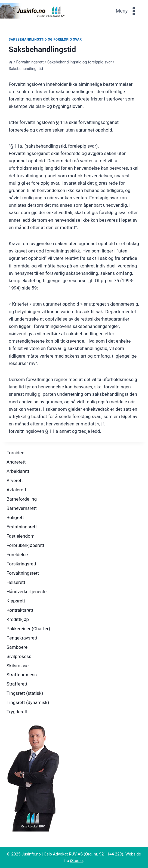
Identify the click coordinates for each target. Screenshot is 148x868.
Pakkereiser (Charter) (28, 629)
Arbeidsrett (18, 471)
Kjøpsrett (16, 601)
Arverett (15, 480)
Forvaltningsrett (23, 573)
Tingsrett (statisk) (25, 693)
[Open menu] (127, 11)
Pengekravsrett (22, 638)
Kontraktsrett (20, 610)
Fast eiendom (21, 536)
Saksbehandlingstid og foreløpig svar (45, 39)
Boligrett (15, 517)
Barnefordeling (22, 499)
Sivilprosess (19, 656)
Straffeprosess (22, 675)
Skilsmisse (18, 666)
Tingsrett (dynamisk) (28, 702)
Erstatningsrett (22, 527)
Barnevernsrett (22, 508)
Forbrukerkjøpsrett (25, 545)
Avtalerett (16, 490)
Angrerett (16, 462)
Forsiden (16, 453)
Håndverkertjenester (27, 592)
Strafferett (17, 684)
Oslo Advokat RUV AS (63, 854)
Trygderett (17, 712)
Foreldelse (17, 555)
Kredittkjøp (18, 619)
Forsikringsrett (21, 564)
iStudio (76, 861)
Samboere (17, 647)
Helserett (16, 582)
